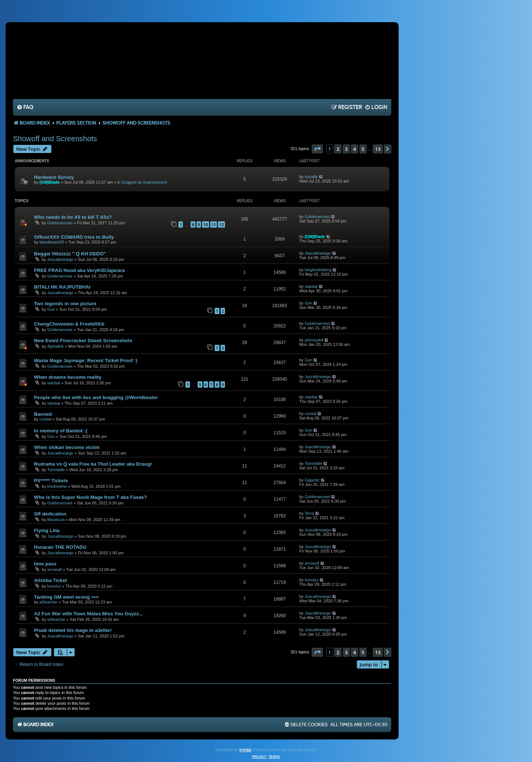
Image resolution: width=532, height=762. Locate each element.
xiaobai (311, 286)
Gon (51, 309)
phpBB (245, 750)
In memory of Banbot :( (61, 431)
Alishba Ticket (50, 580)
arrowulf (54, 569)
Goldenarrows (60, 223)
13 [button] (378, 149)
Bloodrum (56, 520)
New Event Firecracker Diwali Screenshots (83, 341)
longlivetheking (318, 270)
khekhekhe (57, 486)
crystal (45, 419)
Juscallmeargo (60, 259)
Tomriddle (56, 470)
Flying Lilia (47, 530)
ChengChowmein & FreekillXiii (69, 324)
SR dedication (50, 514)
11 (214, 224)
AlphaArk (56, 346)
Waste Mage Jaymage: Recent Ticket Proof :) (86, 360)
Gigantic (312, 480)
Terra (309, 513)
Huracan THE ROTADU (60, 547)
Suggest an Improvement (144, 182)
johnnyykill (314, 340)
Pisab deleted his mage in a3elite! (73, 630)
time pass (45, 564)
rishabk (311, 177)
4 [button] (354, 149)
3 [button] (346, 149)
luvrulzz (54, 586)
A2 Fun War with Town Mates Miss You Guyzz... (88, 614)
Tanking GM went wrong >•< (66, 597)
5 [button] (363, 149)
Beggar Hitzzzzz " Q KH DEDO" (70, 254)
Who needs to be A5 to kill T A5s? (73, 217)
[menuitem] (25, 108)
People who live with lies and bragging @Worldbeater (96, 397)
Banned (43, 414)
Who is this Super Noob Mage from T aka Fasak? (91, 497)
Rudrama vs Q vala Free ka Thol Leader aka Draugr (93, 464)
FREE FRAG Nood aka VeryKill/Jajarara (79, 270)
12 (221, 224)
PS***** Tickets (51, 481)
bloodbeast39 (52, 242)
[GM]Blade (50, 182)
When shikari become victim (67, 447)
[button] (317, 149)
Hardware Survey (54, 177)
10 (206, 224)
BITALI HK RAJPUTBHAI (62, 287)
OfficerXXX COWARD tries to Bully (74, 237)
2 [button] (338, 149)
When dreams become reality (68, 377)
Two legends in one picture (65, 304)
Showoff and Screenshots (55, 139)
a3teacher (49, 602)
